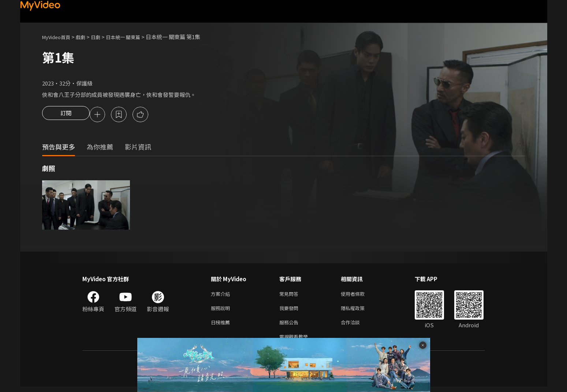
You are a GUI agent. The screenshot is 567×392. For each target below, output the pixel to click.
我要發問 (290, 311)
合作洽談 (356, 326)
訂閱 (66, 115)
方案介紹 (222, 295)
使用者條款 (359, 295)
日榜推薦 (222, 326)
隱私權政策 (359, 311)
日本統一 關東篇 (134, 37)
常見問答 (290, 295)
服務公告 (290, 326)
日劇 (103, 37)
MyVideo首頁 (59, 37)
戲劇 (86, 37)
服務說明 (222, 311)
